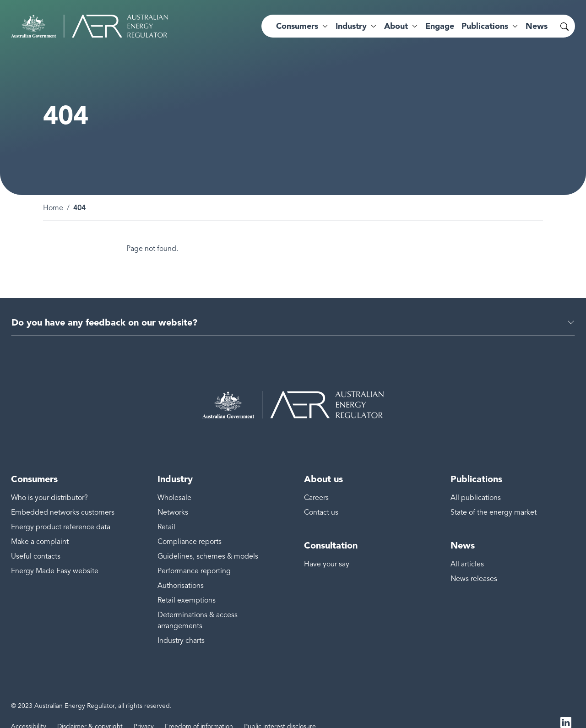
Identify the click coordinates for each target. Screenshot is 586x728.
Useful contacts (36, 542)
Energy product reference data (61, 513)
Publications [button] (485, 26)
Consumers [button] (297, 26)
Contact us (321, 498)
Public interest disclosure (280, 712)
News (537, 26)
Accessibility (29, 712)
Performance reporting (194, 557)
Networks (173, 498)
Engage (440, 26)
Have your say (327, 550)
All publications (476, 484)
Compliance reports (190, 527)
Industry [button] (351, 26)
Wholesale (174, 484)
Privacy (144, 712)
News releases (474, 565)
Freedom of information (199, 712)
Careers (316, 484)
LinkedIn (566, 709)
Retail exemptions (187, 586)
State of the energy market (494, 498)
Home (53, 194)
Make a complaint (40, 527)
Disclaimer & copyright (90, 712)
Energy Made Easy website (55, 557)
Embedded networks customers (63, 498)
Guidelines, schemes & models (208, 542)
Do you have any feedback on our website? (104, 308)
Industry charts (181, 626)
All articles (467, 550)
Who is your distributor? (49, 484)
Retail (166, 513)
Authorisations (181, 571)
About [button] (396, 26)
